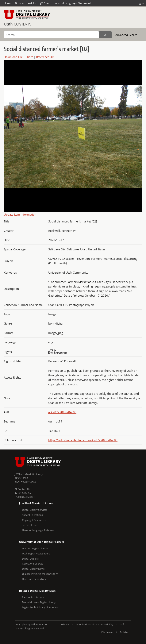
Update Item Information (20, 214)
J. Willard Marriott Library (29, 474)
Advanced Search (126, 35)
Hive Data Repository (34, 579)
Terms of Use (29, 525)
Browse (20, 3)
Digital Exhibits (30, 559)
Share (29, 57)
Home (8, 3)
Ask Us (32, 3)
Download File (13, 57)
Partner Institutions (33, 597)
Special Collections (32, 515)
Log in (140, 3)
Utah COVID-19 (18, 24)
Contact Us (22, 489)
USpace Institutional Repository (40, 574)
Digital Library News (33, 569)
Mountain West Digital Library (39, 602)
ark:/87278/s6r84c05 (62, 412)
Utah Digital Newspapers (36, 553)
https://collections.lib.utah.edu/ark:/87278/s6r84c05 (83, 440)
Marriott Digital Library (35, 548)
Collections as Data (33, 564)
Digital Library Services (35, 510)
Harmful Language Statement (72, 3)
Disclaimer (107, 632)
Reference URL (46, 57)
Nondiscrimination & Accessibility (95, 624)
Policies (124, 632)
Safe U (124, 624)
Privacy (65, 624)
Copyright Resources (34, 520)
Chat (45, 3)
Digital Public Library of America (40, 607)
